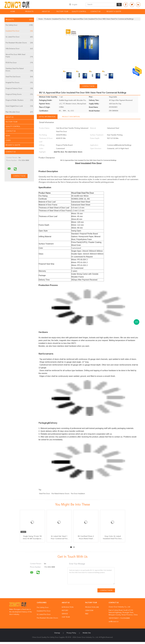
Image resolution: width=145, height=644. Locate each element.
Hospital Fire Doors (19, 83)
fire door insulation (78, 494)
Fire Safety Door (19, 25)
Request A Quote (114, 12)
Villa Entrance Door (19, 49)
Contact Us (95, 12)
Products (29, 12)
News (8, 136)
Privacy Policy (71, 633)
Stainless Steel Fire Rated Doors (19, 70)
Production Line (92, 607)
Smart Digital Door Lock (19, 106)
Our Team (66, 617)
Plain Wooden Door (19, 112)
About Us (46, 12)
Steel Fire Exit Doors (19, 77)
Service (65, 614)
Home (13, 12)
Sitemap (57, 633)
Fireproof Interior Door (19, 88)
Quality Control (79, 12)
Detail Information (47, 117)
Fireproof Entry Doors (19, 94)
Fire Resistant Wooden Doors (19, 43)
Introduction (68, 607)
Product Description (71, 117)
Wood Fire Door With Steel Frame (19, 56)
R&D (87, 614)
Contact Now (88, 86)
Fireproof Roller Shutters (19, 100)
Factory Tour (62, 12)
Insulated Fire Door (19, 31)
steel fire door (45, 494)
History (65, 611)
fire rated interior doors (60, 494)
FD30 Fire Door (19, 63)
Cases (8, 140)
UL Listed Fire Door (19, 37)
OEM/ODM (89, 611)
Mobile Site (87, 633)
